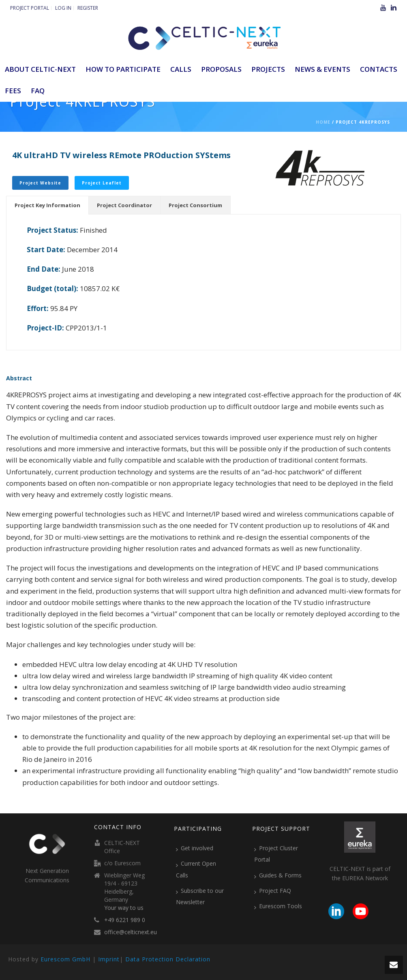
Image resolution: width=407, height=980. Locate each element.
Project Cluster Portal (276, 854)
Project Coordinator (124, 205)
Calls (181, 69)
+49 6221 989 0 (125, 920)
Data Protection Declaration (168, 959)
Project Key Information (47, 205)
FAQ (38, 91)
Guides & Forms (278, 875)
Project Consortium (195, 205)
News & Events (322, 69)
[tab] (47, 205)
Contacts (379, 69)
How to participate (123, 69)
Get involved (195, 848)
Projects (268, 69)
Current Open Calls (196, 869)
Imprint (109, 959)
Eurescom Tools (278, 906)
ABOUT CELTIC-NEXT (40, 69)
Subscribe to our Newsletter (200, 896)
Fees (13, 91)
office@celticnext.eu (131, 932)
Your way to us (124, 908)
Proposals (221, 69)
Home (323, 122)
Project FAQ (273, 891)
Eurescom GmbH (65, 959)
